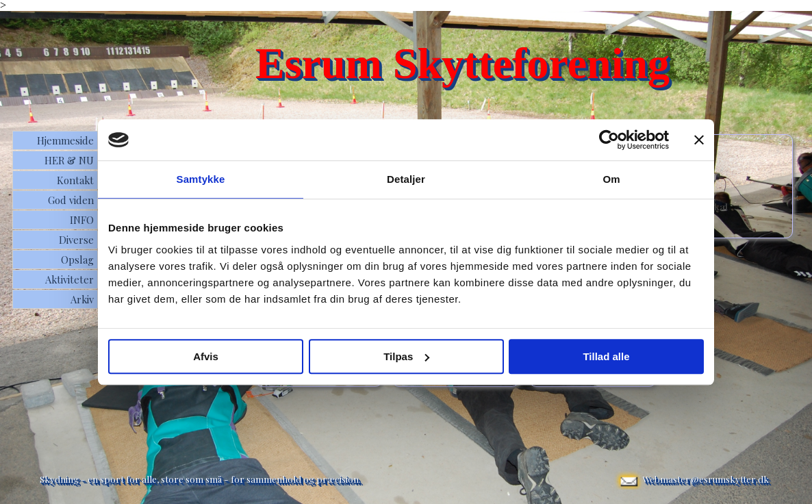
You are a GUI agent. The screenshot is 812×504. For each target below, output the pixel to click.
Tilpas (406, 356)
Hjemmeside (65, 140)
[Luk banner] (699, 140)
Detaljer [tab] (406, 179)
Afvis (206, 356)
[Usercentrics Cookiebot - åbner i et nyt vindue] (609, 140)
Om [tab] (611, 179)
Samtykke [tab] (201, 179)
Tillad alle (606, 356)
